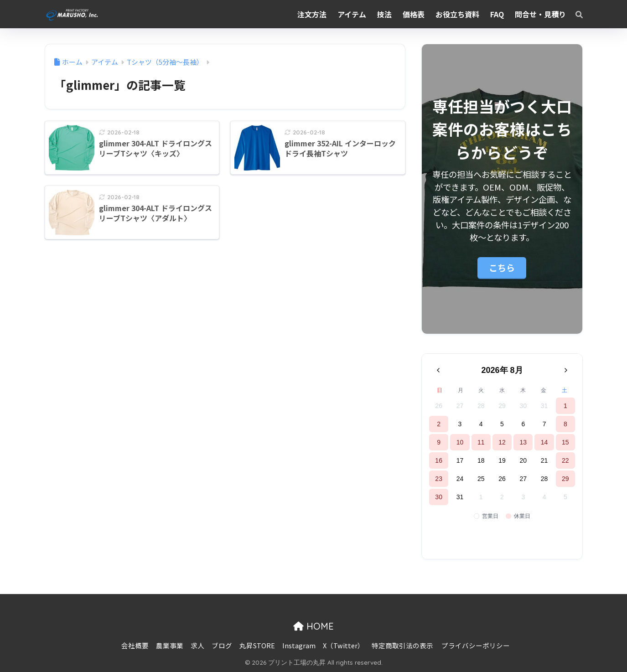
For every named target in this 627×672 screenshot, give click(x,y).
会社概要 (135, 645)
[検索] (575, 14)
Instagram (299, 645)
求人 (197, 645)
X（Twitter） (344, 645)
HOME (313, 626)
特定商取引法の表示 (402, 645)
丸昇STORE (257, 645)
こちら (502, 267)
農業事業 (170, 645)
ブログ (222, 645)
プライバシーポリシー (476, 645)
